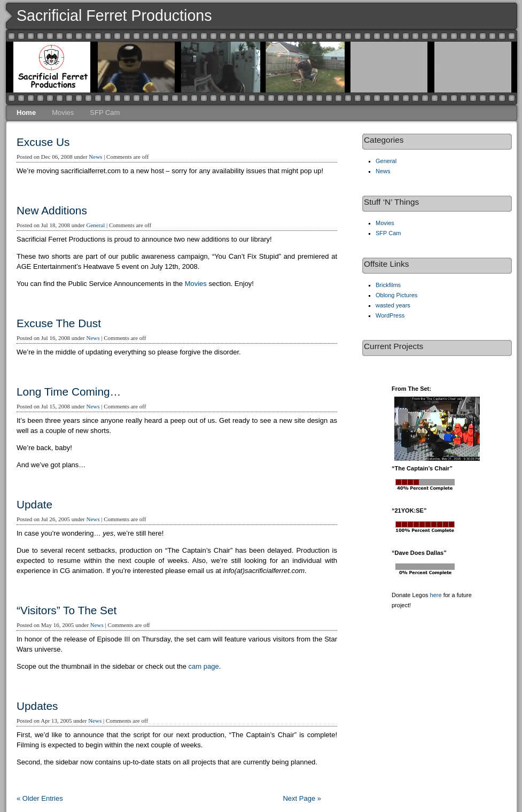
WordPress (390, 315)
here (436, 595)
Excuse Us (43, 142)
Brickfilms (388, 285)
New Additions (52, 210)
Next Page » (302, 798)
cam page (204, 666)
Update (34, 504)
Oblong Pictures (396, 295)
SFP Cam (105, 113)
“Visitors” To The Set (67, 610)
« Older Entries (40, 798)
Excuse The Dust (59, 323)
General (95, 225)
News (95, 157)
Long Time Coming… (69, 392)
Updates (37, 706)
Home (26, 113)
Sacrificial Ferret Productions (114, 16)
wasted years (393, 305)
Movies (63, 113)
